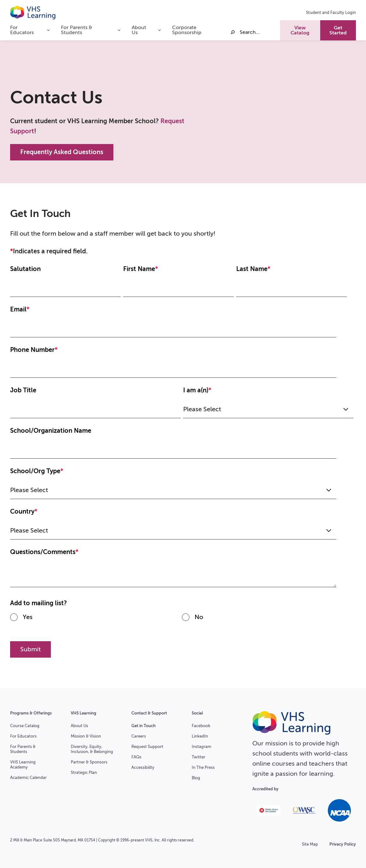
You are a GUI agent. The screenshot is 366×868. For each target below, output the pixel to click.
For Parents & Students (23, 749)
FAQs (136, 757)
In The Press (203, 767)
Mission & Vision (86, 736)
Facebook (201, 726)
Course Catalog (25, 726)
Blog (196, 778)
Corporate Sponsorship (187, 30)
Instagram (201, 747)
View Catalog (300, 30)
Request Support (147, 747)
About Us (79, 726)
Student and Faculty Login (331, 12)
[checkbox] (182, 620)
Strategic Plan (84, 772)
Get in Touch (144, 726)
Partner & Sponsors (89, 762)
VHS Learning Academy (23, 765)
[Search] (255, 32)
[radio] (96, 620)
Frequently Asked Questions (62, 152)
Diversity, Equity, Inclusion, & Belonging (92, 749)
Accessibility (143, 767)
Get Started (338, 30)
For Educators (23, 736)
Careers (139, 736)
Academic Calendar (28, 778)
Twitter (198, 757)
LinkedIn (200, 736)
